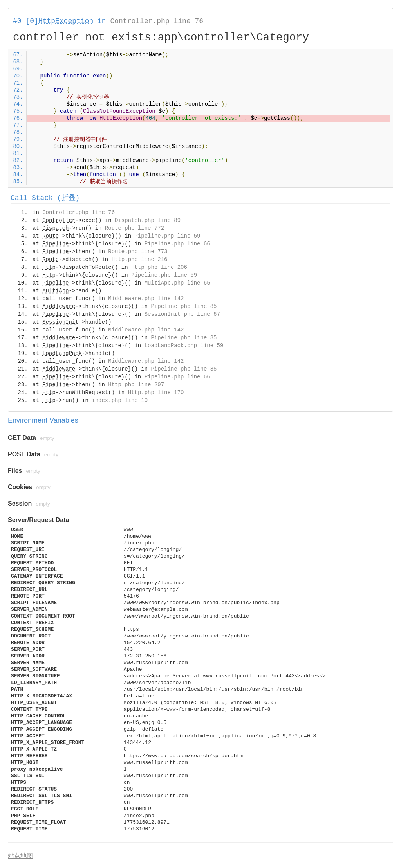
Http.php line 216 (140, 259)
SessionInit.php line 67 (182, 314)
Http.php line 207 (136, 385)
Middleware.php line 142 (146, 299)
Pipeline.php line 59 (167, 236)
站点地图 (20, 856)
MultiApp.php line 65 (177, 283)
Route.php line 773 (138, 252)
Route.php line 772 (135, 228)
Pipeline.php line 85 (184, 306)
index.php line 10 (120, 400)
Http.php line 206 (159, 267)
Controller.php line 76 (157, 21)
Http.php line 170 (156, 393)
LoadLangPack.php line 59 (184, 346)
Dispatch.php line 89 (148, 220)
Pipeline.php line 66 (177, 244)
